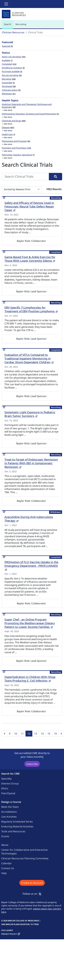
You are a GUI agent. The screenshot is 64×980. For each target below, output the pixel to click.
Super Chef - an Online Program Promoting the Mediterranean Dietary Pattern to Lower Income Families (30, 623)
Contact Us (8, 868)
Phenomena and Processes (16, 141)
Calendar (6, 863)
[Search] (55, 177)
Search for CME (10, 774)
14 (42, 734)
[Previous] (4, 734)
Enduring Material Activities (17, 826)
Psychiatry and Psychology (16, 148)
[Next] (61, 734)
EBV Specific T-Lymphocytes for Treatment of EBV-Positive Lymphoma (31, 309)
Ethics (5, 788)
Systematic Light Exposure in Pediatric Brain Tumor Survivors (30, 414)
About (5, 845)
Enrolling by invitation (13, 68)
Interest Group (10, 783)
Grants (5, 836)
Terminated (9, 86)
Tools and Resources (13, 831)
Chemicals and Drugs (14, 121)
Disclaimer (7, 930)
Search (8, 26)
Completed (9, 64)
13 (36, 734)
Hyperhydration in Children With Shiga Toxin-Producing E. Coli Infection (30, 679)
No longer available (12, 71)
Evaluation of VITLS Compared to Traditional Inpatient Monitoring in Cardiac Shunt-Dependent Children (29, 358)
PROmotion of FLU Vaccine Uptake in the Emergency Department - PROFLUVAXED (31, 566)
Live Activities (9, 817)
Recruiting (21, 24)
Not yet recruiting (12, 75)
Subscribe (32, 764)
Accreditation (9, 812)
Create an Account (32, 883)
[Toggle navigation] (6, 4)
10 (16, 734)
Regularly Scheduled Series (17, 822)
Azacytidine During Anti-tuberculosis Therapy (29, 519)
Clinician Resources (13, 32)
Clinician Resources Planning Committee (25, 858)
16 (55, 734)
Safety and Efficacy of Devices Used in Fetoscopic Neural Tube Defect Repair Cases (29, 207)
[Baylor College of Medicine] (14, 14)
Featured (7, 46)
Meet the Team (10, 807)
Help (4, 873)
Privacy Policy (9, 934)
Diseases (8, 127)
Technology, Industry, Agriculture (18, 155)
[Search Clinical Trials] (25, 177)
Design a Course (11, 802)
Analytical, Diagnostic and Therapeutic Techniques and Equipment (27, 106)
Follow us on (32, 894)
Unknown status (11, 90)
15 (49, 734)
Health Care (9, 134)
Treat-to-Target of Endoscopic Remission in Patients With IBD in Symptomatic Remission (31, 463)
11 (22, 734)
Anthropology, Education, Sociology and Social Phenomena (30, 114)
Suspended (8, 83)
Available (7, 60)
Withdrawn (9, 94)
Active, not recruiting (14, 57)
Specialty (6, 779)
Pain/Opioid (8, 793)
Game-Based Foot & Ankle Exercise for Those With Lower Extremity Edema (30, 259)
